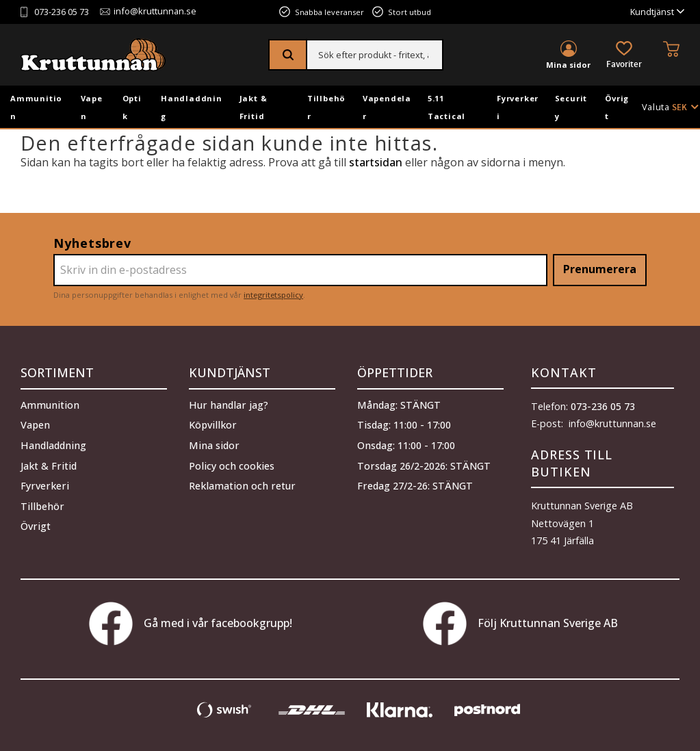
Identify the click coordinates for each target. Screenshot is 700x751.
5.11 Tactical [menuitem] (446, 107)
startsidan (376, 162)
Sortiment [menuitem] (57, 372)
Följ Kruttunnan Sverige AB (520, 624)
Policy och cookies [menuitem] (232, 464)
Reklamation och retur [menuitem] (242, 484)
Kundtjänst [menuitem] (652, 12)
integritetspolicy (273, 295)
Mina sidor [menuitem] (568, 65)
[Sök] (288, 55)
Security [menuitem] (571, 107)
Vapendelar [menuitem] (387, 107)
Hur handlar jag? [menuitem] (229, 404)
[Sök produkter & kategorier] (375, 55)
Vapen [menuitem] (92, 107)
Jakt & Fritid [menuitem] (254, 107)
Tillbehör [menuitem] (326, 107)
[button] (624, 56)
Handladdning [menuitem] (192, 107)
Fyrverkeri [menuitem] (518, 107)
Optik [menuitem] (132, 107)
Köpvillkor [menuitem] (213, 424)
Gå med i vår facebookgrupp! (191, 624)
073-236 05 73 (62, 12)
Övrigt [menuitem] (617, 107)
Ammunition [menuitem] (36, 107)
